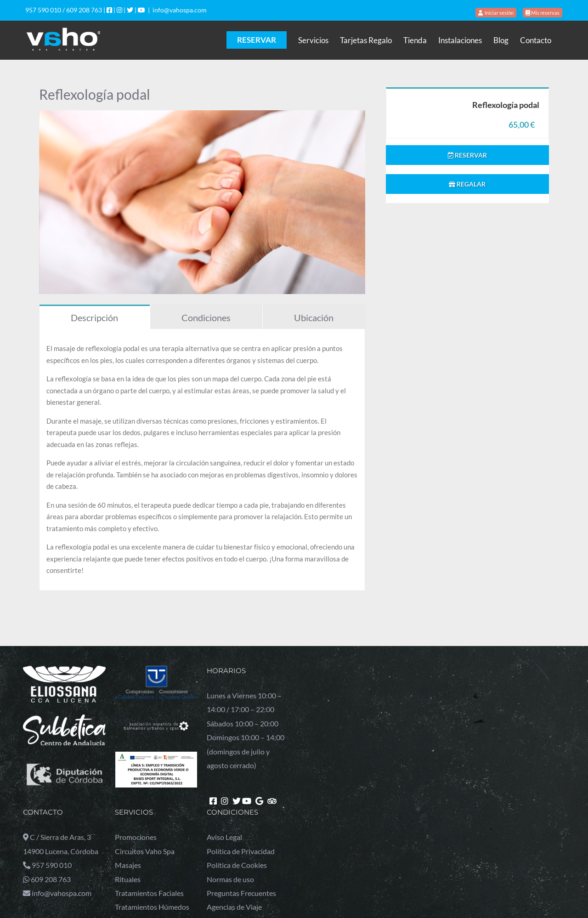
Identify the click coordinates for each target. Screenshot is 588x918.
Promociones (136, 837)
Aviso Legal (224, 837)
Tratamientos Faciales (149, 893)
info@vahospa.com (180, 10)
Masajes (128, 865)
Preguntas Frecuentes (241, 893)
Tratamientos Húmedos (152, 907)
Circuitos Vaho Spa (145, 851)
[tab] (95, 317)
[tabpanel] (202, 460)
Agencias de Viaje (234, 907)
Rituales (128, 879)
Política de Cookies (237, 865)
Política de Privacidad (241, 851)
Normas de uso (230, 879)
